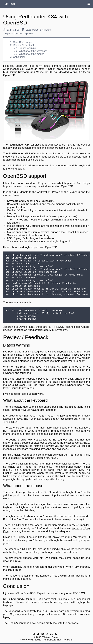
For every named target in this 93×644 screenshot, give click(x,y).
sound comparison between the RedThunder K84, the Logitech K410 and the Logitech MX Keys (46, 456)
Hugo (70, 640)
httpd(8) (48, 640)
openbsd (29, 33)
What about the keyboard (33, 51)
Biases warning (27, 48)
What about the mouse (32, 54)
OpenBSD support (23, 42)
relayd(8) (58, 640)
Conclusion (19, 57)
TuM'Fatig (9, 4)
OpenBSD (37, 640)
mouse (19, 33)
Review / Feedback (24, 45)
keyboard (9, 33)
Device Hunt (26, 327)
